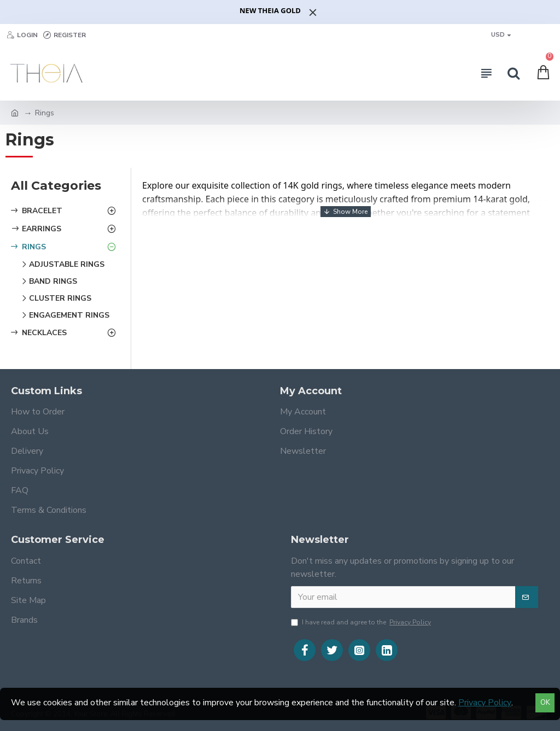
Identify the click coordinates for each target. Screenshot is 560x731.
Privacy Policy (485, 703)
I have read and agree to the (362, 622)
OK (545, 703)
